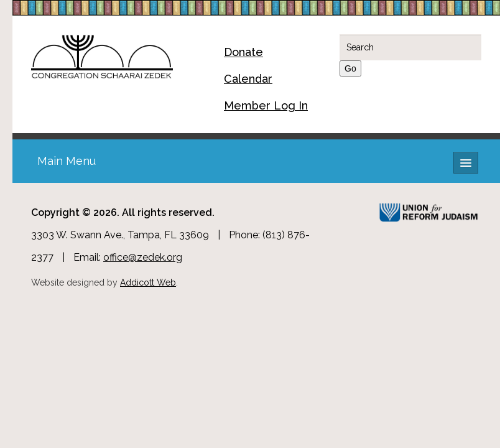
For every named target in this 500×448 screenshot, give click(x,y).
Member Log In (266, 105)
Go (350, 68)
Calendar (248, 79)
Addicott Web (148, 282)
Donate (243, 52)
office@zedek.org (143, 257)
